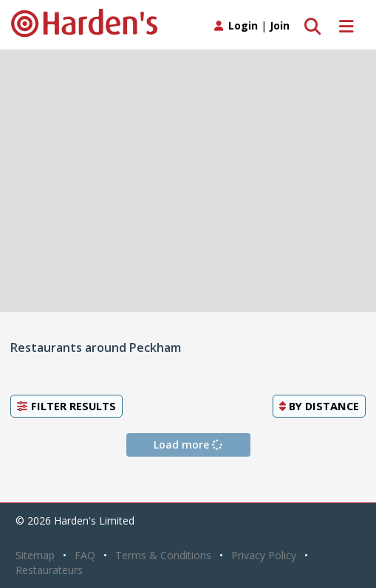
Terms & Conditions (163, 555)
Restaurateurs (49, 570)
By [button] (319, 406)
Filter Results (66, 406)
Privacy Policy (264, 555)
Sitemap (35, 555)
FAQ (85, 555)
